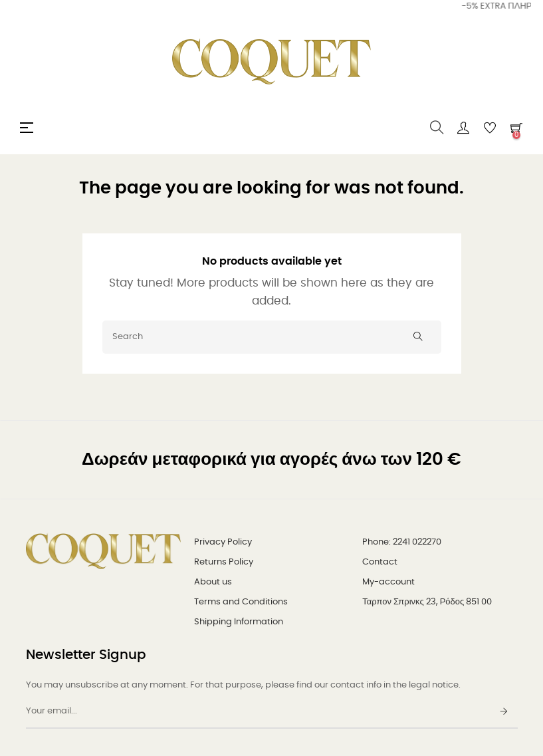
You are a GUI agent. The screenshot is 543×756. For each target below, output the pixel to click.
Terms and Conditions (241, 602)
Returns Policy (224, 562)
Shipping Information (239, 622)
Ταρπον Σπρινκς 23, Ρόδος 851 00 (427, 602)
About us (213, 582)
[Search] (272, 337)
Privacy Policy (223, 542)
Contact (380, 562)
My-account (388, 582)
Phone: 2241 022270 (402, 542)
